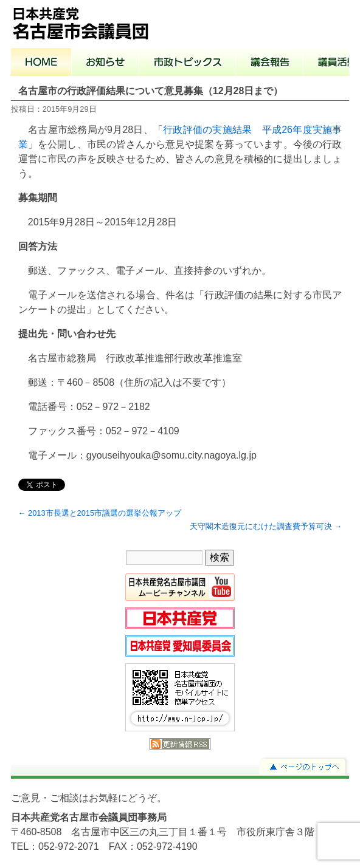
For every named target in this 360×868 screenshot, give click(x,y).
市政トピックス (188, 63)
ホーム (41, 63)
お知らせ (106, 63)
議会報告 (270, 63)
